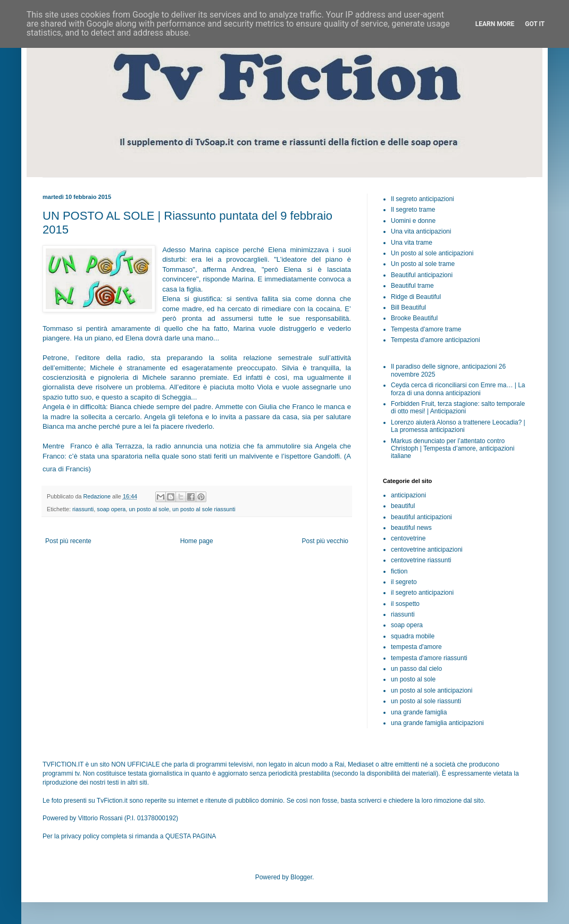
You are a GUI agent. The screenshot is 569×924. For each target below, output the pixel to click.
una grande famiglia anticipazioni (437, 723)
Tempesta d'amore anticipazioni (436, 340)
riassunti (83, 509)
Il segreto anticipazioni (422, 199)
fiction (399, 571)
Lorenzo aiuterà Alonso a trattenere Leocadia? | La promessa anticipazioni (458, 426)
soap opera (111, 509)
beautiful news (411, 528)
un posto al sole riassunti (204, 509)
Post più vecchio (325, 541)
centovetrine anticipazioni (427, 550)
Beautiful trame (412, 286)
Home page (197, 541)
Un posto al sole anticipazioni (432, 253)
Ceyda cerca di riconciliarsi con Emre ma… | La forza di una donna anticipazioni (458, 389)
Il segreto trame (413, 210)
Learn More (495, 24)
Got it (535, 24)
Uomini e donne (413, 221)
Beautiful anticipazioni (422, 275)
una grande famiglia (419, 712)
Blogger (301, 877)
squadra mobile (413, 636)
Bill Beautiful (408, 307)
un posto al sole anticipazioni (432, 690)
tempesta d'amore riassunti (429, 658)
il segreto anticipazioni (422, 593)
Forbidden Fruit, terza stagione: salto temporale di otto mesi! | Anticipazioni (458, 407)
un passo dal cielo (416, 669)
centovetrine (408, 538)
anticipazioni (408, 495)
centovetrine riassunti (421, 560)
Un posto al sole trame (423, 264)
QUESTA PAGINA (191, 836)
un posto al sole (149, 509)
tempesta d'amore (416, 647)
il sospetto (405, 604)
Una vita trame (412, 243)
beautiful (403, 506)
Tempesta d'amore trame (426, 329)
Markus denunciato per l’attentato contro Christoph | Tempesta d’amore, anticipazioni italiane (453, 449)
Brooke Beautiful (414, 318)
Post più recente (68, 541)
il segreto (404, 582)
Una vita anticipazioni (421, 231)
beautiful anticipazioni (421, 517)
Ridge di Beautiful (416, 297)
